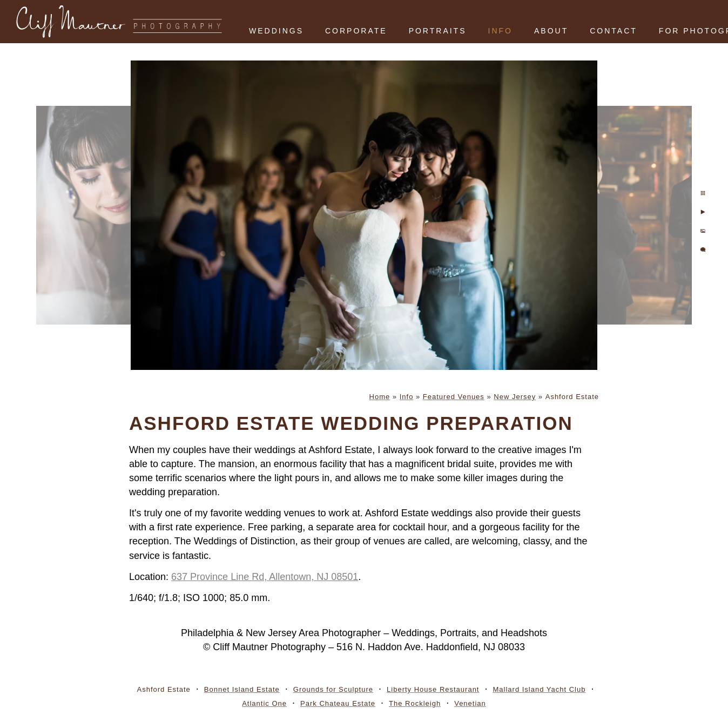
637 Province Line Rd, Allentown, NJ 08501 (265, 577)
